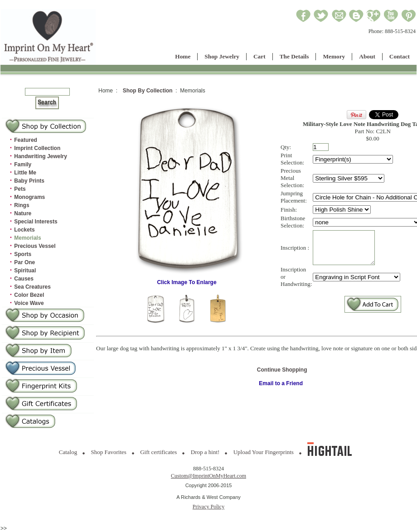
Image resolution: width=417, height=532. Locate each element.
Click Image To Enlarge (187, 280)
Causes (24, 279)
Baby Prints (29, 181)
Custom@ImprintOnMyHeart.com (208, 476)
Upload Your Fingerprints (264, 452)
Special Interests (36, 222)
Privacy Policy (208, 507)
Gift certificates (158, 452)
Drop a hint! (205, 452)
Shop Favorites (109, 452)
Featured (26, 140)
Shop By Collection (148, 91)
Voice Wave (29, 303)
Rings (22, 205)
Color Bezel (29, 295)
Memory (334, 56)
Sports (23, 254)
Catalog (68, 452)
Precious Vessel (35, 246)
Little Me (25, 173)
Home (183, 56)
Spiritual (25, 271)
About (367, 56)
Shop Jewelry (222, 56)
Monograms (29, 197)
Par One (24, 262)
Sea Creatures (32, 287)
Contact (400, 56)
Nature (23, 213)
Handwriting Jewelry (41, 156)
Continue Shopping (282, 370)
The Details (294, 56)
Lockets (24, 230)
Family (23, 164)
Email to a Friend (281, 383)
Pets (20, 189)
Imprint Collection (37, 148)
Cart (259, 56)
